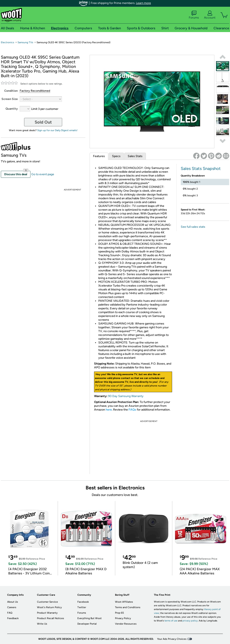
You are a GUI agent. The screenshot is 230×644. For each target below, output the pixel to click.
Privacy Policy (123, 618)
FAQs (132, 410)
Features (99, 156)
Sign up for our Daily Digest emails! (57, 130)
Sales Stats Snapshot (201, 168)
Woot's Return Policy (49, 607)
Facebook (83, 602)
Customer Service (47, 602)
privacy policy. (190, 621)
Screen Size (10, 99)
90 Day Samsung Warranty (126, 396)
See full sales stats (193, 227)
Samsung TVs (25, 42)
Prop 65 (119, 613)
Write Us (42, 624)
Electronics (8, 42)
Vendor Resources (126, 624)
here (109, 410)
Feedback (13, 618)
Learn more (143, 3)
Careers (12, 607)
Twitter (82, 607)
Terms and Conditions (128, 607)
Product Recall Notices (51, 618)
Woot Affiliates (124, 602)
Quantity (12, 109)
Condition (11, 91)
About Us (13, 602)
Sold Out (43, 122)
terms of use (171, 621)
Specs (116, 156)
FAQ (10, 613)
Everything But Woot (90, 618)
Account (210, 15)
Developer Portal (87, 624)
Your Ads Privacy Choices (172, 639)
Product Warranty (47, 613)
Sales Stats (135, 156)
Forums (194, 15)
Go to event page (43, 174)
